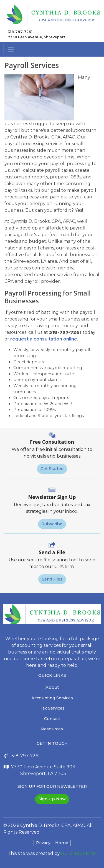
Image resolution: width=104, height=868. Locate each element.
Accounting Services (52, 698)
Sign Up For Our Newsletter (52, 786)
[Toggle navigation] (11, 49)
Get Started (52, 469)
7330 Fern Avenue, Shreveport (36, 37)
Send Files (52, 579)
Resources (52, 729)
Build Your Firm (78, 853)
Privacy (43, 843)
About (52, 687)
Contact (52, 719)
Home (62, 843)
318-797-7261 (20, 32)
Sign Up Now (52, 799)
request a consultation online (44, 339)
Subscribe (52, 524)
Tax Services (52, 708)
